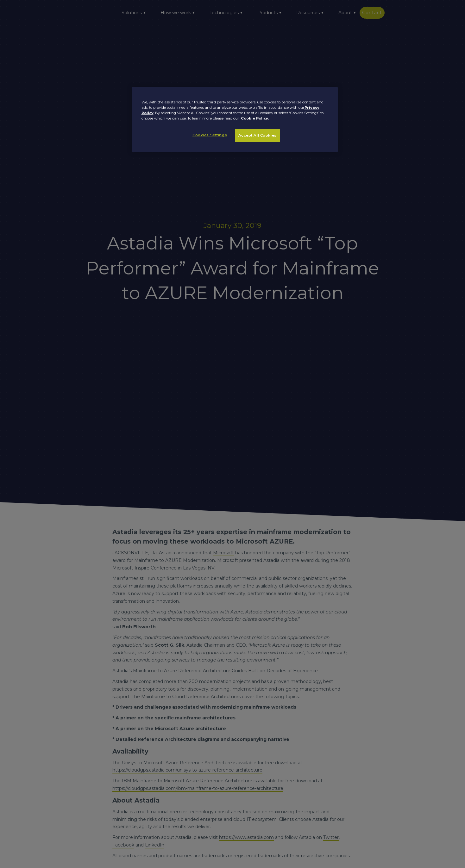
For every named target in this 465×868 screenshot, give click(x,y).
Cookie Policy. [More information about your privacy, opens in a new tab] (255, 118)
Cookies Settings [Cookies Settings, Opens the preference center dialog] (210, 135)
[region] (235, 120)
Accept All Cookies (258, 135)
